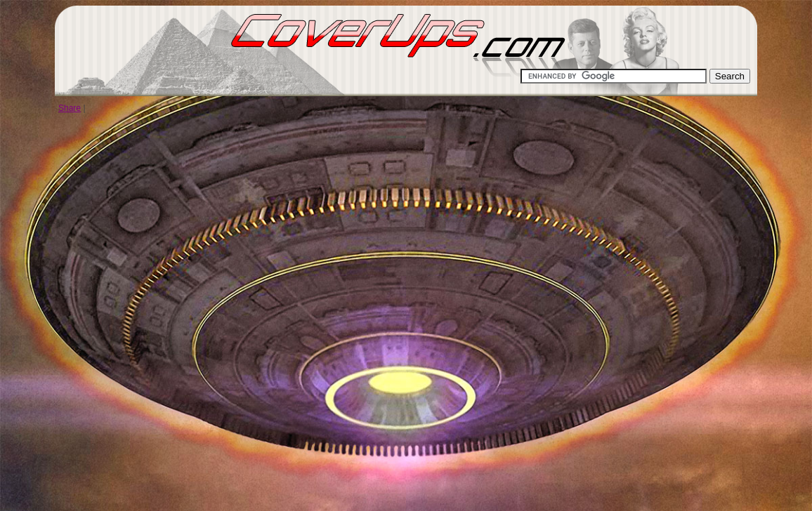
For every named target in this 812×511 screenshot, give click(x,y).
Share (70, 108)
